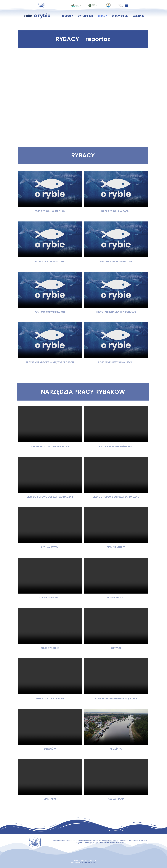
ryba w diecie (120, 16)
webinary (139, 16)
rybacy (102, 16)
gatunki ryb (85, 16)
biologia (68, 16)
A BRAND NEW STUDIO (88, 862)
